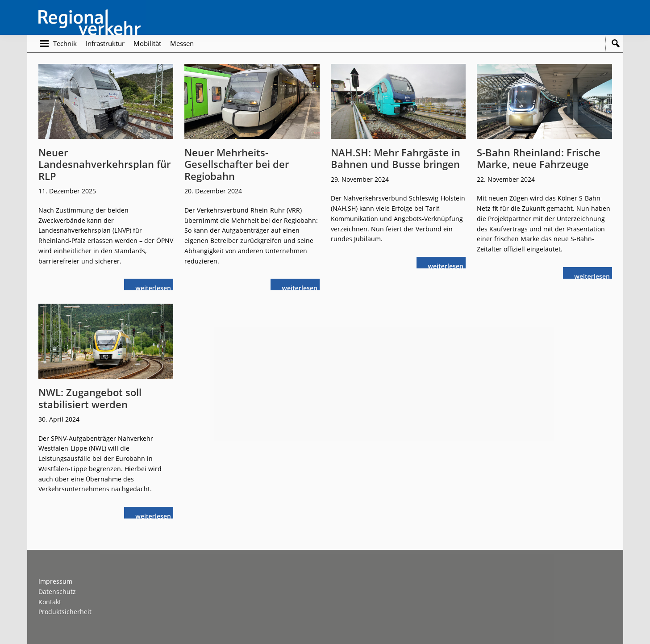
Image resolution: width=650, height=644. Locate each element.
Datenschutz (57, 592)
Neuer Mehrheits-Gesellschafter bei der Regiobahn (237, 164)
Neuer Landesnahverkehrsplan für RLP (104, 164)
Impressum (55, 581)
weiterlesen (155, 287)
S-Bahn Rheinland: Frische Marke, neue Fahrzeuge (539, 158)
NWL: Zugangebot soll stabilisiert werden (90, 398)
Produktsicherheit (65, 612)
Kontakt (50, 602)
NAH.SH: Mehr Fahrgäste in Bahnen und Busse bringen (396, 158)
